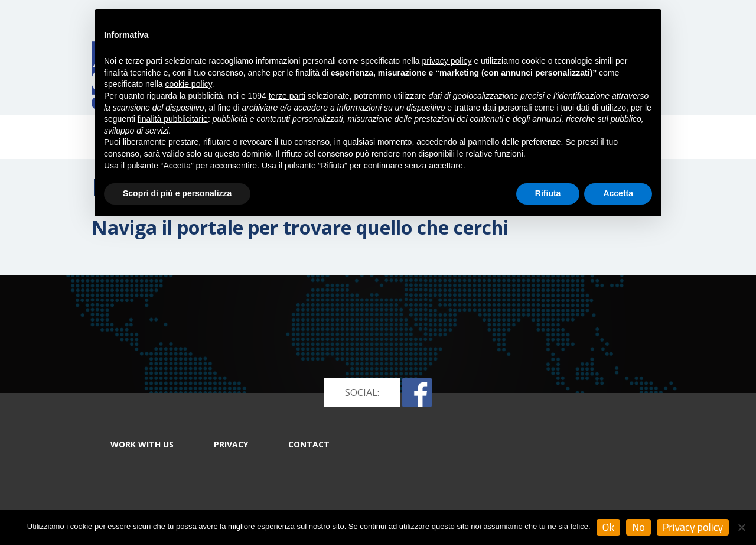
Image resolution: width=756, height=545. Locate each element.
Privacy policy (693, 527)
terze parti (287, 96)
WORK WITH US (142, 444)
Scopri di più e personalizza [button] (177, 193)
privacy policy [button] (447, 61)
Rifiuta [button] (548, 193)
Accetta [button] (618, 193)
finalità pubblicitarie (173, 119)
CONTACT (309, 444)
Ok (609, 527)
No (638, 527)
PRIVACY (231, 444)
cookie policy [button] (189, 84)
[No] (741, 527)
